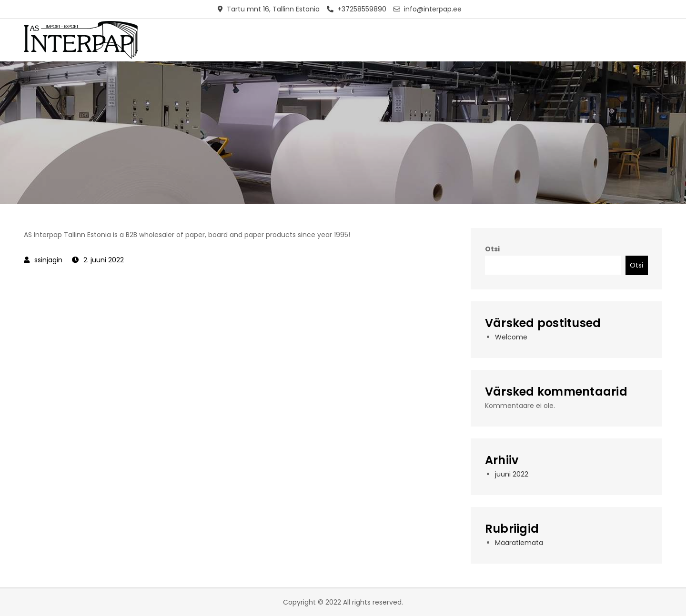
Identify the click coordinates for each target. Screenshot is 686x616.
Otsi (492, 249)
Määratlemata (519, 543)
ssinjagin (48, 260)
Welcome (511, 337)
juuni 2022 (512, 474)
